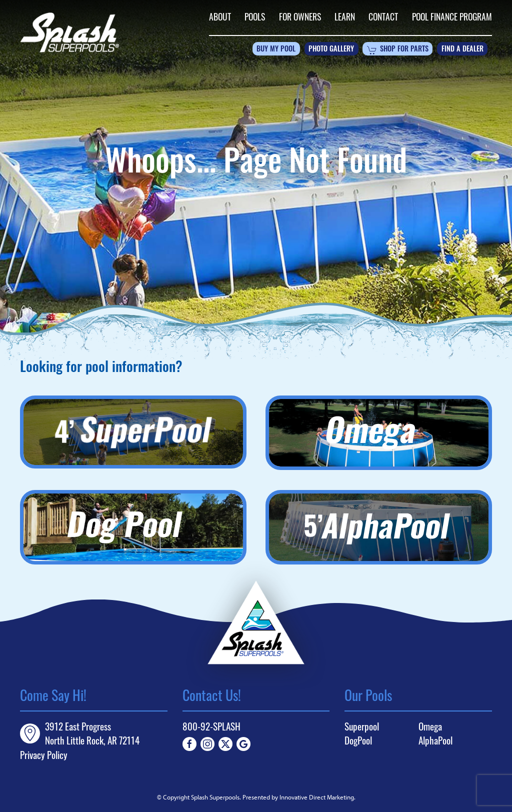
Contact (383, 16)
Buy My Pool (276, 50)
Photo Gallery (331, 50)
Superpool (362, 726)
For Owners (300, 16)
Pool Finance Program (452, 16)
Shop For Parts (398, 50)
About (220, 16)
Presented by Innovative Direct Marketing (298, 797)
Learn (345, 16)
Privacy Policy (44, 755)
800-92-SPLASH (211, 726)
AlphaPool (435, 740)
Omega (430, 726)
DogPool (358, 740)
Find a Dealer (462, 50)
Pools (255, 16)
